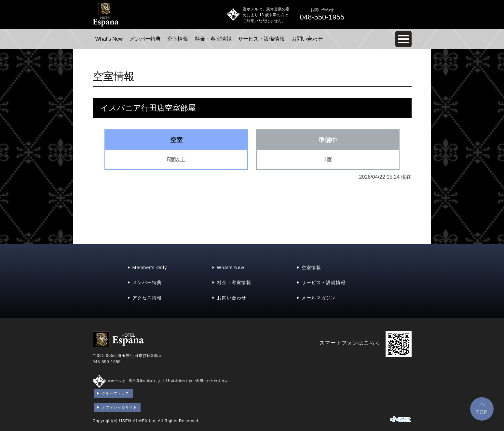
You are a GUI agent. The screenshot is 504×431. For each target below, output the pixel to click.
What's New (109, 39)
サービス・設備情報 (261, 39)
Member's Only (150, 268)
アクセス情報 (147, 298)
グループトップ (116, 393)
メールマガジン (319, 298)
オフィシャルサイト (119, 407)
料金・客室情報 (213, 39)
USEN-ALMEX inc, (138, 421)
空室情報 (178, 39)
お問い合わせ (307, 39)
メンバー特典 (145, 39)
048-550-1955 (107, 362)
